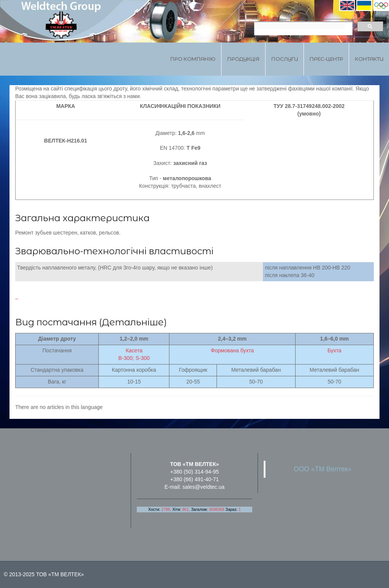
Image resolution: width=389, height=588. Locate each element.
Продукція (243, 59)
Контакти (369, 59)
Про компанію (193, 59)
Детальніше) (134, 322)
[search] (301, 27)
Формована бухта (232, 350)
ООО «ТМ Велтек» (323, 469)
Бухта (334, 350)
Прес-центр (326, 59)
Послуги (285, 59)
